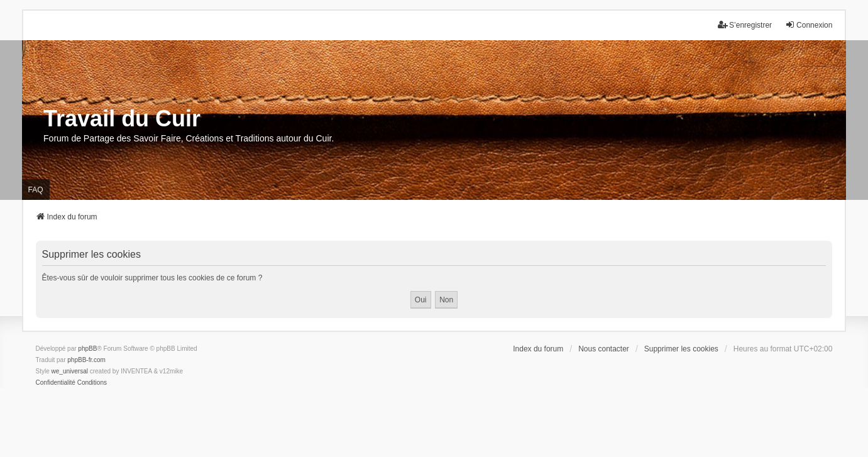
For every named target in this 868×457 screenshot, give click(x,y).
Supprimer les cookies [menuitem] (681, 349)
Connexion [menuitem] (809, 25)
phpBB (87, 349)
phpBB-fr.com (86, 360)
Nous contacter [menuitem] (604, 349)
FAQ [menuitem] (36, 190)
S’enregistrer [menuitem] (745, 25)
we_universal (70, 371)
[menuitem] (56, 383)
